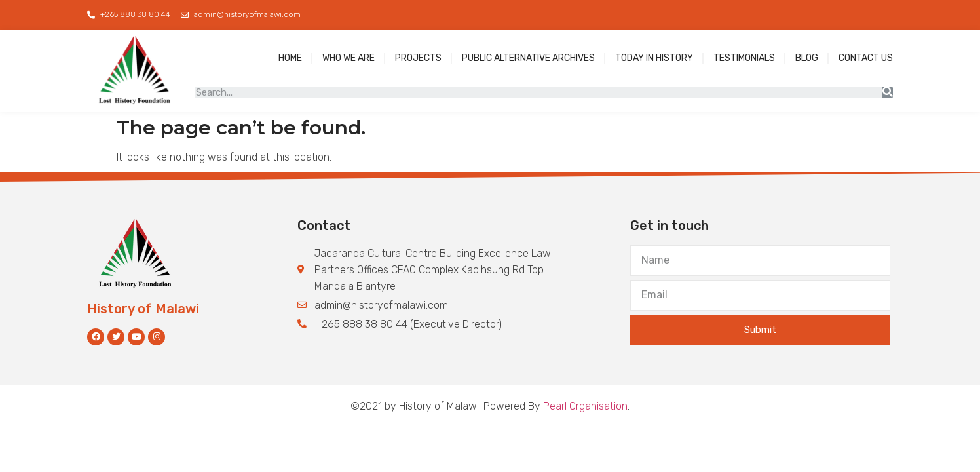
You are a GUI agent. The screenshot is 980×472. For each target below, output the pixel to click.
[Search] (888, 92)
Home (290, 58)
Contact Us (866, 58)
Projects (418, 58)
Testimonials (744, 58)
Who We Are (349, 58)
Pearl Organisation (585, 406)
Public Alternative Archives (528, 58)
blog (807, 58)
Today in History (654, 58)
